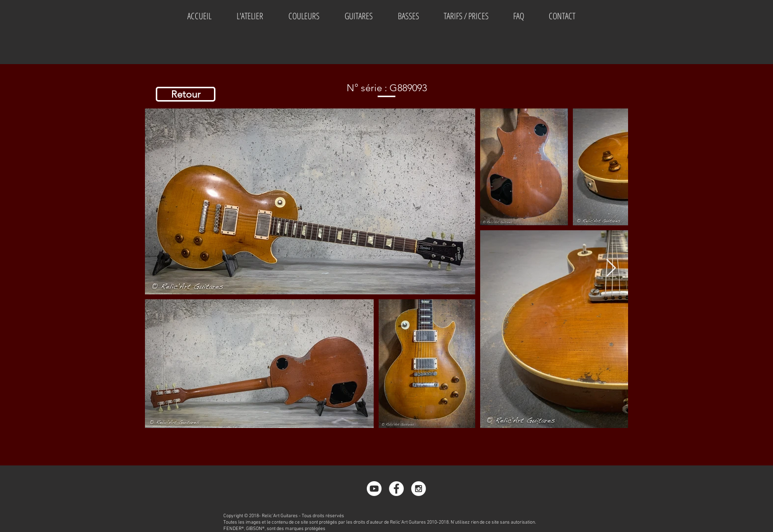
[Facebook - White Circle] (396, 489)
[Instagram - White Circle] (419, 489)
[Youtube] (374, 489)
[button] (304, 16)
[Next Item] (611, 268)
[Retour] (186, 94)
